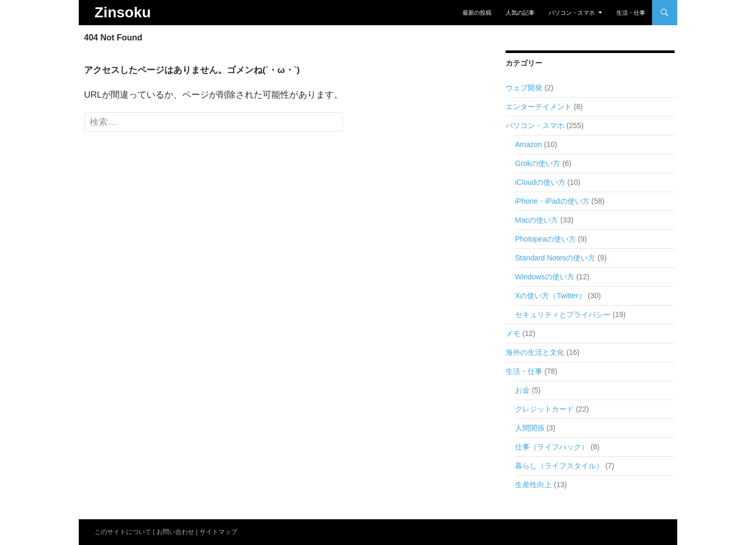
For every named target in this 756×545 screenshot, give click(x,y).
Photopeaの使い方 (545, 239)
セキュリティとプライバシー (563, 315)
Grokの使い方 (538, 163)
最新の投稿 (477, 13)
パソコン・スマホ (572, 13)
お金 (522, 390)
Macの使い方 (537, 220)
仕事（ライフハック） (552, 447)
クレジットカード (544, 409)
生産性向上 (533, 485)
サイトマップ (218, 532)
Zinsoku (123, 12)
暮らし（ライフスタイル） (559, 466)
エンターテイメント (539, 107)
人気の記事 (520, 13)
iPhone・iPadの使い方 (552, 201)
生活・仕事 (631, 13)
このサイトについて (123, 532)
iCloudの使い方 (540, 182)
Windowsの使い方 (545, 277)
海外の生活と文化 (535, 352)
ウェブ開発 (524, 88)
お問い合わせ (175, 532)
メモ (513, 333)
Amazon (528, 144)
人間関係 (530, 428)
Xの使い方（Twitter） (550, 296)
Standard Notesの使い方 (555, 258)
